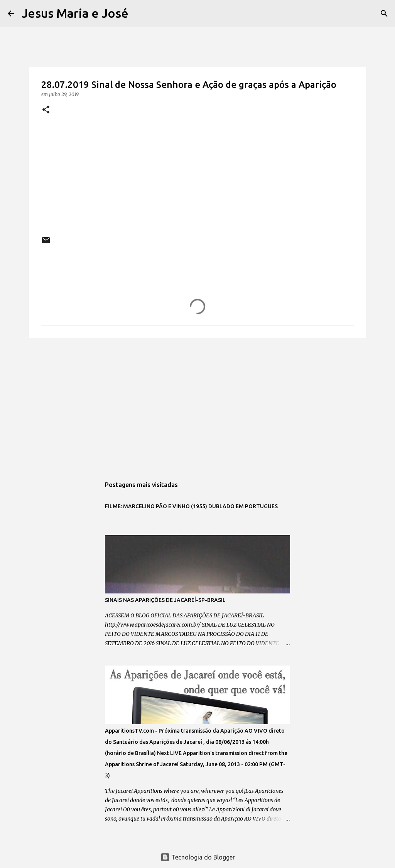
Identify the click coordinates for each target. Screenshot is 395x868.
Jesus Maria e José (75, 13)
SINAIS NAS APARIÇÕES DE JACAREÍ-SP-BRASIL (165, 600)
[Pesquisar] (139, 13)
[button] (46, 110)
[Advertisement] (197, 403)
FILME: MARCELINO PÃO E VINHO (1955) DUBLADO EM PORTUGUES (191, 506)
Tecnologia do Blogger (198, 857)
